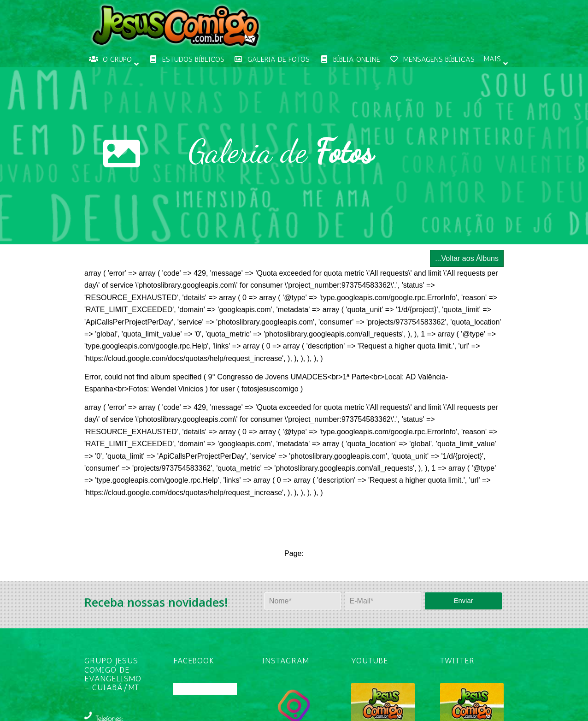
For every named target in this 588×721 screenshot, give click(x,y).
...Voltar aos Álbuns (467, 258)
